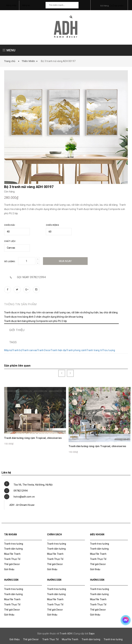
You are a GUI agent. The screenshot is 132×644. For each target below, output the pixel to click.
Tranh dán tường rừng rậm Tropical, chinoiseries (33, 435)
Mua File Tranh (12, 551)
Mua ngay (65, 261)
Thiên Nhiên (28, 61)
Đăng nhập (11, 5)
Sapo (92, 631)
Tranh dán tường (13, 546)
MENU (9, 50)
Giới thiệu (9, 566)
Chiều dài (10, 225)
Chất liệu (10, 241)
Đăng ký (26, 5)
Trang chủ (10, 61)
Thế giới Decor (12, 561)
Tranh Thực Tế (12, 556)
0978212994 (21, 488)
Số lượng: (10, 261)
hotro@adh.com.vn (24, 494)
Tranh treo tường (113, 637)
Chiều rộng (52, 225)
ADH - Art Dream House (22, 502)
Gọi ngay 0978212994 (31, 277)
